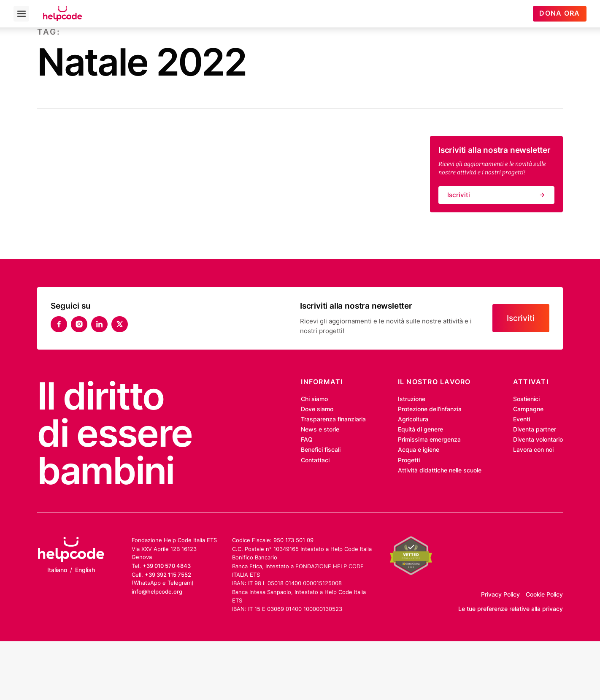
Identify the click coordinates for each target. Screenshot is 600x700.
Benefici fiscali (321, 450)
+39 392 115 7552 (168, 575)
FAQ (307, 440)
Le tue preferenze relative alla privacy (511, 609)
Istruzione (412, 399)
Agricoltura (413, 419)
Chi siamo (314, 399)
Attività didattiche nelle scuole (440, 470)
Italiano (57, 570)
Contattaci (315, 460)
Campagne (528, 409)
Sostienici (526, 399)
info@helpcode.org (157, 591)
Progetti (409, 460)
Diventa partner (535, 429)
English (85, 570)
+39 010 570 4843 (167, 566)
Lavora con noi (533, 450)
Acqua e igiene (419, 450)
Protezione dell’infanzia (430, 409)
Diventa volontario (538, 440)
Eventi (522, 419)
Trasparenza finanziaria (333, 419)
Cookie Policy (544, 594)
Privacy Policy (500, 594)
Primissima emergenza (429, 440)
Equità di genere (420, 429)
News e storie (320, 429)
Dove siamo (317, 409)
